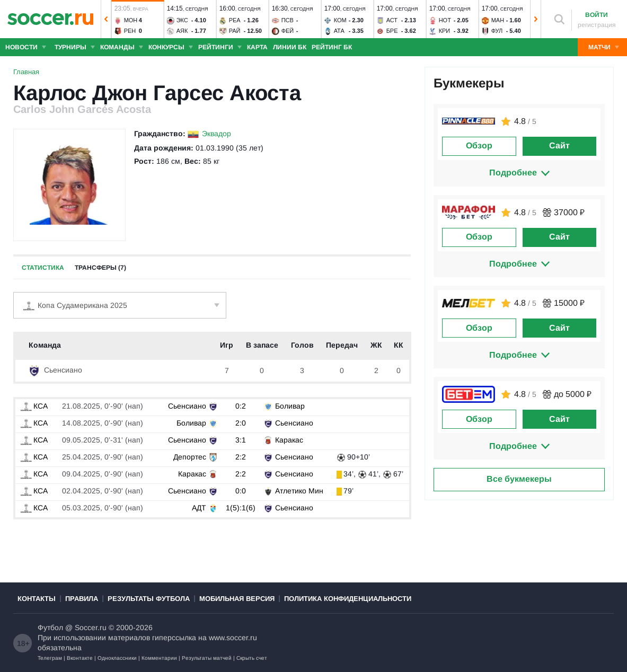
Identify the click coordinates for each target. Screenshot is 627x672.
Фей (288, 31)
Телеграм (50, 658)
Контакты (37, 599)
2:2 (241, 457)
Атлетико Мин (299, 491)
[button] (106, 19)
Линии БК (290, 47)
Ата (339, 31)
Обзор (479, 145)
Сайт (559, 145)
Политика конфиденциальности (348, 599)
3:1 (241, 440)
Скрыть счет (252, 658)
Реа (235, 20)
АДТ (199, 508)
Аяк (182, 31)
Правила (82, 599)
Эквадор (217, 134)
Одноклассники (117, 658)
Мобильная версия (237, 599)
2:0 (241, 423)
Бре (392, 31)
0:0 (241, 491)
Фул (497, 31)
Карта (257, 47)
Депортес (190, 457)
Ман (498, 20)
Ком (340, 20)
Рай (235, 31)
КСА (34, 406)
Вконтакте (80, 658)
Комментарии (159, 658)
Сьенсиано (55, 370)
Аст (392, 20)
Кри (445, 31)
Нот (445, 20)
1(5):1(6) (241, 508)
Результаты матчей (207, 658)
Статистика (43, 268)
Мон (131, 20)
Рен (130, 31)
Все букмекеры (519, 479)
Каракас (289, 440)
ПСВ (288, 20)
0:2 (241, 406)
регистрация (597, 25)
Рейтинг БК (332, 47)
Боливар (290, 406)
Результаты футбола (149, 599)
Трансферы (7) (100, 268)
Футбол (50, 627)
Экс (182, 20)
